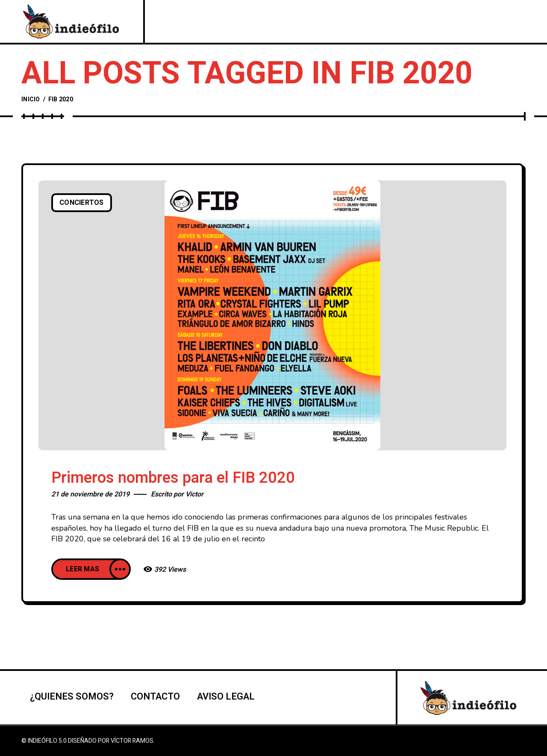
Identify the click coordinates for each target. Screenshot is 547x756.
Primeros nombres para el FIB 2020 (173, 478)
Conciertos (82, 203)
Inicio (31, 99)
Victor (194, 494)
